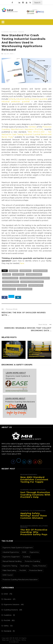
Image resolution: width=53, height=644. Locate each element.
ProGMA (21, 32)
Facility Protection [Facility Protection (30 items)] (39, 566)
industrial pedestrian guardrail (16, 102)
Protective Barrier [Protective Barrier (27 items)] (36, 570)
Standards (32, 475)
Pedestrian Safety (36, 285)
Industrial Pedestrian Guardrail (15, 285)
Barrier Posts (25, 271)
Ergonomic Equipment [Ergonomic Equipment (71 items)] (11, 557)
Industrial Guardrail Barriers (32, 282)
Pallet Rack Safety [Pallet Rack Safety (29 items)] (9, 570)
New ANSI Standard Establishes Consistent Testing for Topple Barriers (34, 481)
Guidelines (8, 615)
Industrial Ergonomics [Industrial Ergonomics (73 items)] (11, 552)
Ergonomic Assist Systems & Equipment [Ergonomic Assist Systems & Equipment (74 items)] (18, 548)
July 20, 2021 (9, 54)
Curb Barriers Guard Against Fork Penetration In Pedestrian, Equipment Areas (38, 353)
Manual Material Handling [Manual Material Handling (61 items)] (12, 561)
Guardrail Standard (34, 274)
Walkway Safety (9, 289)
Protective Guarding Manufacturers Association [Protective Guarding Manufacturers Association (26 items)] (20, 580)
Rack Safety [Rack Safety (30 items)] (25, 566)
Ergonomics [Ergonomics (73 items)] (34, 552)
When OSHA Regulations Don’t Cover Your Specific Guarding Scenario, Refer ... (12, 353)
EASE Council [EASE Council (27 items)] (8, 575)
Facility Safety (18, 274)
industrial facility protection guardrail (32, 99)
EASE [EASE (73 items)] (24, 552)
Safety (6, 626)
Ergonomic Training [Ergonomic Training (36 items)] (10, 566)
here (22, 263)
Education (25, 526)
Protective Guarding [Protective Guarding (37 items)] (32, 561)
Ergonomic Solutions (12, 605)
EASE (6, 594)
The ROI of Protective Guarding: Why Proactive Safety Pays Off (34, 533)
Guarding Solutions (9, 32)
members (32, 127)
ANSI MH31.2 (14, 271)
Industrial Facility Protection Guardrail (35, 278)
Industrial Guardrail (11, 282)
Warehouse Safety (25, 289)
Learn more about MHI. (11, 454)
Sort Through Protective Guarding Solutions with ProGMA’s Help (35, 495)
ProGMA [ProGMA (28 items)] (23, 570)
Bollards (7, 274)
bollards (12, 99)
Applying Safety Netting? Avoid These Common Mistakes (34, 516)
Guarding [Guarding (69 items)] (26, 557)
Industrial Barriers (10, 278)
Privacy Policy (15, 640)
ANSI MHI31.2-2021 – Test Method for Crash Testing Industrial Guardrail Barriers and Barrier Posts (26, 134)
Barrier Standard (40, 271)
